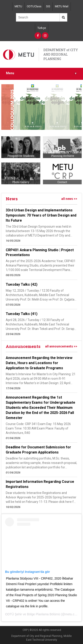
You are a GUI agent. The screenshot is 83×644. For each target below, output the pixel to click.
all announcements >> (61, 346)
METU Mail (62, 6)
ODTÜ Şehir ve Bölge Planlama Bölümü (33, 614)
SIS (48, 6)
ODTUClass (34, 6)
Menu (41, 73)
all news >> (69, 199)
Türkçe (42, 28)
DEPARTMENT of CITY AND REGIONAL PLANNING (61, 54)
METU (18, 6)
